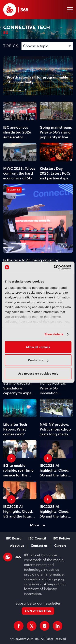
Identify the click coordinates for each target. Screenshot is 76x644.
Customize (38, 360)
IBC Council (37, 538)
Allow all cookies (38, 347)
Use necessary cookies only (38, 373)
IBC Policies (62, 538)
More (35, 525)
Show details (54, 334)
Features (14, 190)
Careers (60, 546)
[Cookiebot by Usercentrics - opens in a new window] (54, 267)
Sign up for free (38, 611)
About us (17, 546)
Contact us (39, 546)
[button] (69, 10)
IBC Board (14, 538)
